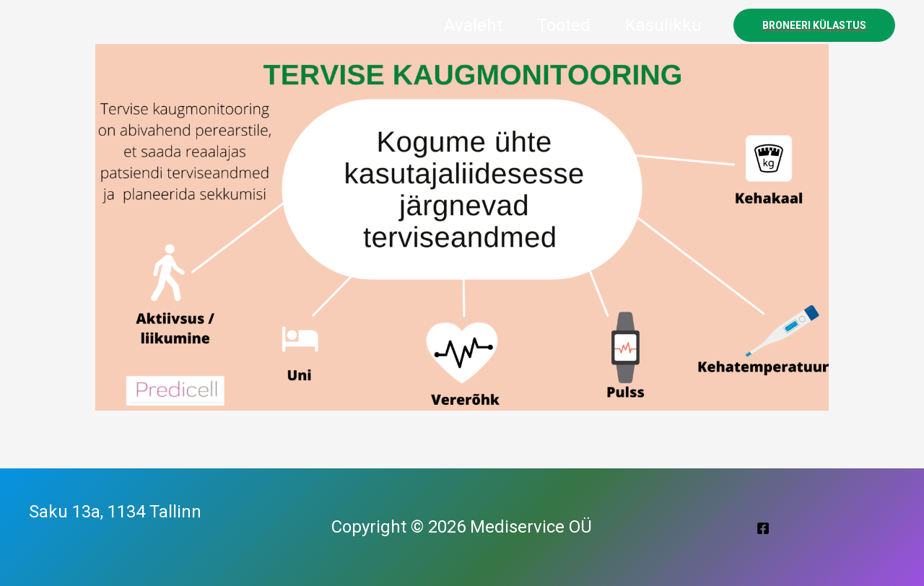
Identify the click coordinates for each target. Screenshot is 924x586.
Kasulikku (663, 25)
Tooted (564, 25)
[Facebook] (763, 528)
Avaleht (473, 25)
